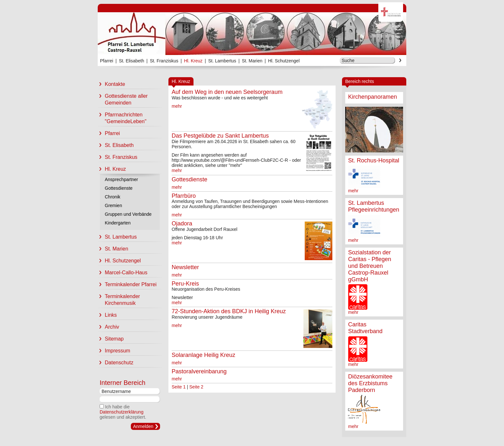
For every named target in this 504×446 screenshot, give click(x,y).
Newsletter (185, 267)
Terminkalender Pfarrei (127, 284)
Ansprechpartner (122, 179)
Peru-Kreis (185, 284)
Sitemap (111, 339)
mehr (353, 191)
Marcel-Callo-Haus (122, 273)
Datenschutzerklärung (122, 412)
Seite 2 (196, 387)
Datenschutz (116, 363)
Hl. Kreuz (193, 61)
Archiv (108, 327)
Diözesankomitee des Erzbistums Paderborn (370, 383)
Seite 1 (179, 387)
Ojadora (182, 223)
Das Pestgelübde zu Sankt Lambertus (220, 136)
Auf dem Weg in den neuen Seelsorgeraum (227, 92)
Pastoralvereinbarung (199, 371)
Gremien (113, 205)
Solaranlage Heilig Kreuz (203, 355)
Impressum (114, 351)
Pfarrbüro (184, 196)
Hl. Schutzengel (284, 61)
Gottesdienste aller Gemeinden (123, 99)
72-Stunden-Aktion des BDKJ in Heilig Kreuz (229, 311)
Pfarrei (107, 61)
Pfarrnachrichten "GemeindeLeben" (122, 118)
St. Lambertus (222, 61)
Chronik (113, 197)
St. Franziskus (164, 61)
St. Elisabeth (132, 61)
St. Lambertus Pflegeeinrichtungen (374, 206)
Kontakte (111, 84)
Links (107, 315)
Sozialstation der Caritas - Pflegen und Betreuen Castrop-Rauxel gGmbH (370, 266)
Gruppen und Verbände (128, 214)
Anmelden (143, 426)
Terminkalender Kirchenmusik (119, 300)
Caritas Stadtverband (365, 328)
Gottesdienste (119, 188)
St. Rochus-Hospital (374, 160)
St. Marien (252, 61)
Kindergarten (118, 223)
